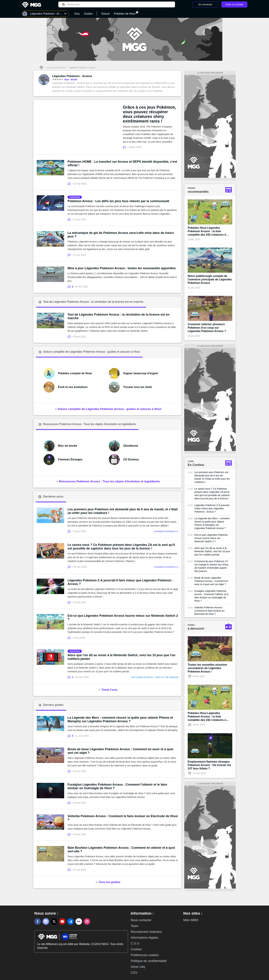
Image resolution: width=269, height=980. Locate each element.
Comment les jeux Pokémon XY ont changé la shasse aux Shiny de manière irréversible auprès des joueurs (211, 566)
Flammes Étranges (70, 459)
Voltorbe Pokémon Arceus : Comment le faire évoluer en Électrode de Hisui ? (123, 818)
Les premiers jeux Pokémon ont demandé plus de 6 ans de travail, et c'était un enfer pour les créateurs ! (123, 511)
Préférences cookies (145, 955)
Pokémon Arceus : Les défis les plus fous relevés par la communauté (118, 201)
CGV (134, 973)
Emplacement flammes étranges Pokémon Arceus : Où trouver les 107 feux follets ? (209, 765)
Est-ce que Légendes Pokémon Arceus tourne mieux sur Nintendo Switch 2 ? (123, 617)
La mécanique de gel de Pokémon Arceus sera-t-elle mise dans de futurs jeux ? (121, 235)
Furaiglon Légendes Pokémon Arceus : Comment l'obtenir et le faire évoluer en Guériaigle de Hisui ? (117, 786)
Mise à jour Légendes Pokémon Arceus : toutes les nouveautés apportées (122, 268)
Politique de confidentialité (149, 961)
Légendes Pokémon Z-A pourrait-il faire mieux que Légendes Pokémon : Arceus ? (120, 582)
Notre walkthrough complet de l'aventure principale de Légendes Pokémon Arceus (210, 279)
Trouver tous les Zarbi (138, 387)
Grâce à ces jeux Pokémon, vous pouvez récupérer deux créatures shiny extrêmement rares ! (150, 114)
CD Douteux (131, 459)
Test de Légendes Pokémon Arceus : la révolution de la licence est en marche (119, 316)
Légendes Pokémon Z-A (166, 531)
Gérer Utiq (138, 967)
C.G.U (135, 943)
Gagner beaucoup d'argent (141, 373)
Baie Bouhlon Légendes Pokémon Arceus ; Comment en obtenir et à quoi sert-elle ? (121, 849)
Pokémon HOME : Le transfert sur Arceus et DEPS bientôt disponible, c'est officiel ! (122, 163)
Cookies (136, 949)
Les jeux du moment (56, 68)
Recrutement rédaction (146, 932)
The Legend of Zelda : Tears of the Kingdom (154, 677)
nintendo (75, 197)
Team (134, 926)
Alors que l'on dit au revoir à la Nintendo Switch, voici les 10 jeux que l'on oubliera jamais (122, 657)
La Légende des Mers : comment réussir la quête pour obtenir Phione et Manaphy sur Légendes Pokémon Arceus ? (120, 719)
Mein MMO (191, 920)
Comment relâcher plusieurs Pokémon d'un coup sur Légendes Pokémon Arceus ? (207, 328)
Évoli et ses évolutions (73, 387)
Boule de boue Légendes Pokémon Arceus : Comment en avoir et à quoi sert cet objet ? (120, 751)
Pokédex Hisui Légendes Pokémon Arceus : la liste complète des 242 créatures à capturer (207, 231)
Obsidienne (131, 446)
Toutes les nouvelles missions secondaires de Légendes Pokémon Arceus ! (207, 668)
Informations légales (145, 938)
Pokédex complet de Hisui (75, 373)
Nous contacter (141, 920)
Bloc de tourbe (68, 446)
